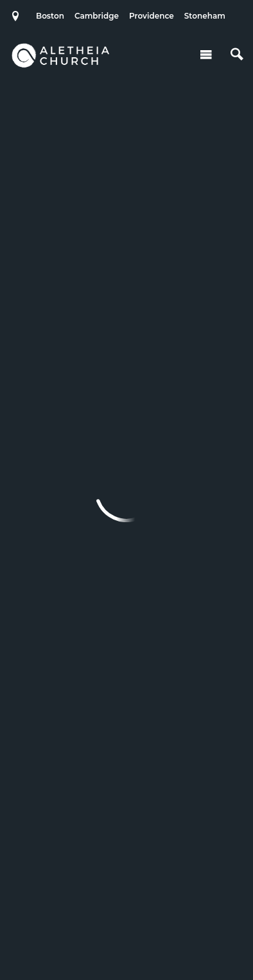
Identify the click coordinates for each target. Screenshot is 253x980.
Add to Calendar (118, 142)
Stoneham (205, 16)
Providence (152, 16)
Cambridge (97, 16)
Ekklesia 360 (126, 944)
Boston (50, 16)
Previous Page (100, 457)
